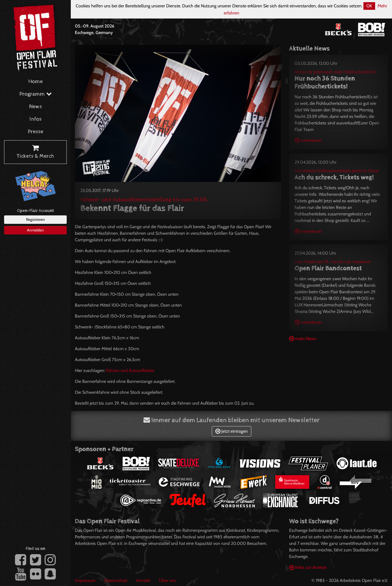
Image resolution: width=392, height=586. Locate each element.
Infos (36, 119)
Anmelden (35, 230)
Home (36, 82)
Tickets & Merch (35, 152)
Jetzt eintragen (232, 431)
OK (369, 6)
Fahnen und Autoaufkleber (130, 370)
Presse (36, 132)
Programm (36, 94)
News (36, 107)
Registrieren (36, 219)
